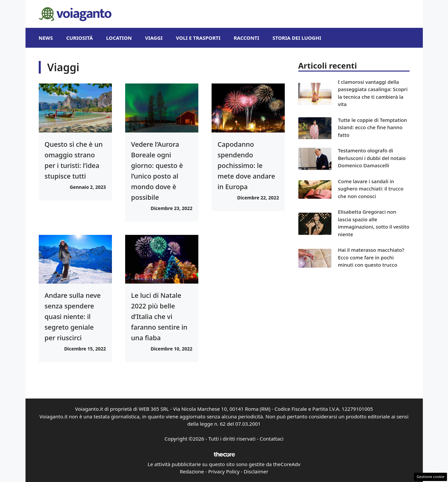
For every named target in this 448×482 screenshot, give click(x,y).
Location (119, 38)
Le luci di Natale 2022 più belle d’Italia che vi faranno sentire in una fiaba (159, 317)
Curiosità (80, 38)
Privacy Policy (224, 471)
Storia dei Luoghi (297, 38)
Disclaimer (256, 471)
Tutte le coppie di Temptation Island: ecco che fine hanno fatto (373, 127)
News (46, 38)
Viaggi (154, 38)
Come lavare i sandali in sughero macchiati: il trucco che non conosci (371, 189)
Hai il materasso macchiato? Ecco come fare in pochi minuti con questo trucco (371, 257)
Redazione (192, 471)
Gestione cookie (430, 477)
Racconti (247, 38)
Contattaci (272, 439)
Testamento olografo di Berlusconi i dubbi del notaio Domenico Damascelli (372, 158)
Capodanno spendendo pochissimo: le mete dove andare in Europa (246, 165)
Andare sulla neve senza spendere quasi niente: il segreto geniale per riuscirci (73, 317)
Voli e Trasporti (198, 38)
